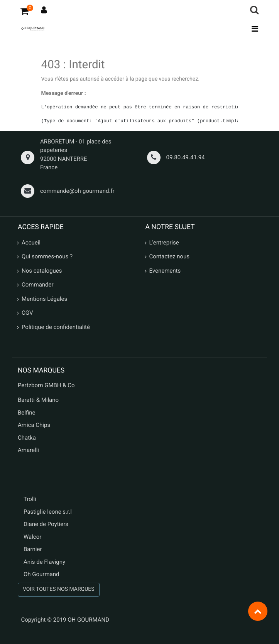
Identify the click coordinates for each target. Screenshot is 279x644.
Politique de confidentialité (56, 327)
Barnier (33, 549)
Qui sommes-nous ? (47, 256)
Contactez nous (169, 256)
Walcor (32, 537)
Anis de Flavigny (44, 562)
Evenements (165, 271)
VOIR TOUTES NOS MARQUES (59, 589)
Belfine (27, 413)
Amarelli (28, 450)
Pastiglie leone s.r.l (48, 512)
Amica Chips (34, 425)
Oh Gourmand (41, 574)
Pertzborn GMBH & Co (46, 385)
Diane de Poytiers (46, 524)
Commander (38, 285)
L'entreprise (164, 243)
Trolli (30, 499)
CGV (27, 313)
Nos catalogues (42, 271)
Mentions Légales (44, 299)
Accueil (31, 243)
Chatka (27, 438)
